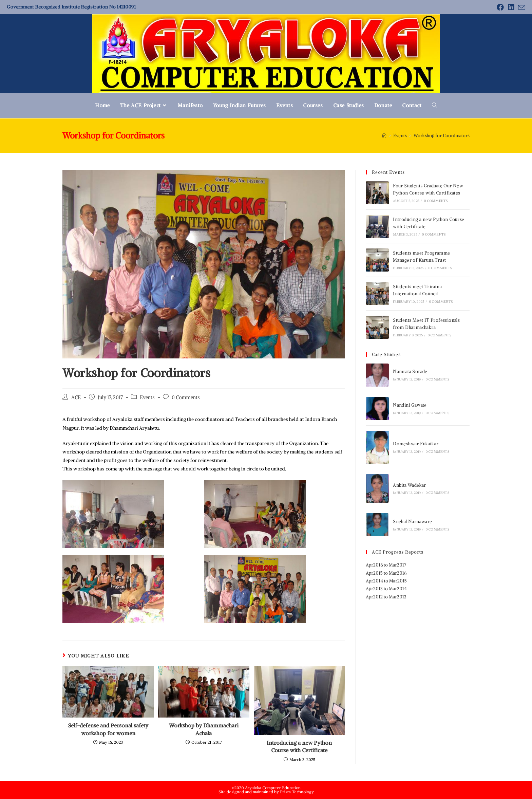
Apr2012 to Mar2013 (386, 597)
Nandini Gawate (410, 405)
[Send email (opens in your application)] (521, 8)
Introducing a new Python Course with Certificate (299, 746)
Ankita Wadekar (410, 485)
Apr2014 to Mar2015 (386, 581)
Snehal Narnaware (412, 522)
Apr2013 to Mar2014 (386, 589)
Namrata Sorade (410, 371)
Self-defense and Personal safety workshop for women (108, 729)
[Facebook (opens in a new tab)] (500, 7)
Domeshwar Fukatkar (416, 444)
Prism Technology (297, 792)
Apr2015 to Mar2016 (386, 573)
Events (147, 397)
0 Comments (186, 397)
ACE (76, 397)
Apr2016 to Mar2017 (386, 565)
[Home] (384, 136)
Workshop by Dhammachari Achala (204, 729)
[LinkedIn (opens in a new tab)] (511, 7)
